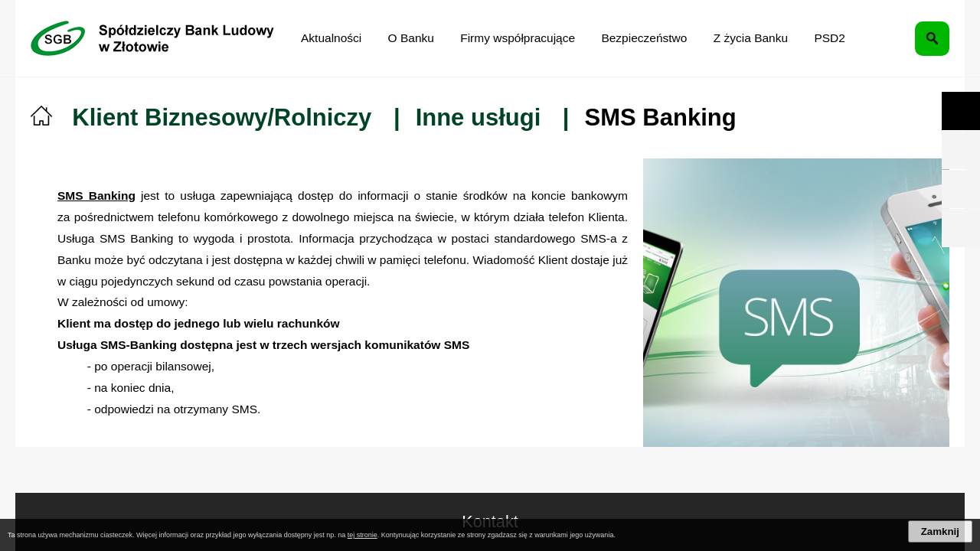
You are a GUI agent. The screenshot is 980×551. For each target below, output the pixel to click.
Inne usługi (479, 117)
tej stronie (363, 535)
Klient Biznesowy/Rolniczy (222, 117)
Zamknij (940, 531)
